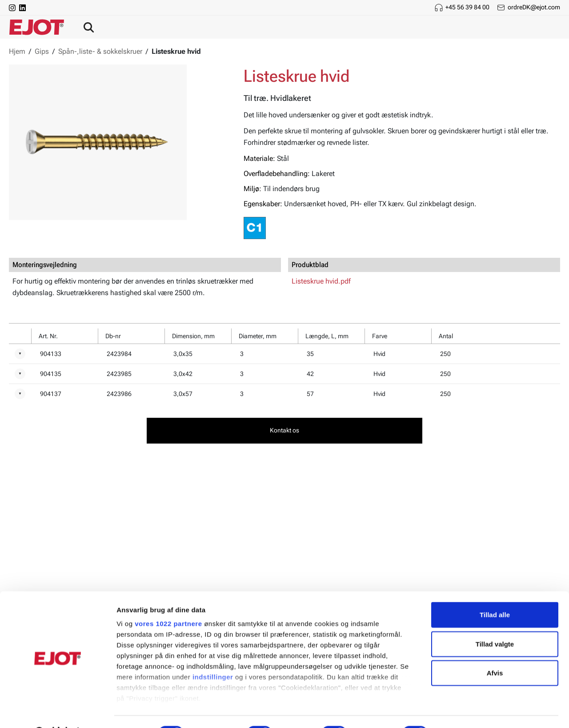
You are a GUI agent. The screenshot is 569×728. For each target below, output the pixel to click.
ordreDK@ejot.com (534, 7)
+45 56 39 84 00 (467, 7)
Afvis (495, 650)
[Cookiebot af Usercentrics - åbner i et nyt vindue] (58, 711)
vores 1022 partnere (168, 601)
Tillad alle (495, 592)
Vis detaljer (462, 710)
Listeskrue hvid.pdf (321, 281)
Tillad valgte (495, 621)
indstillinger (213, 654)
